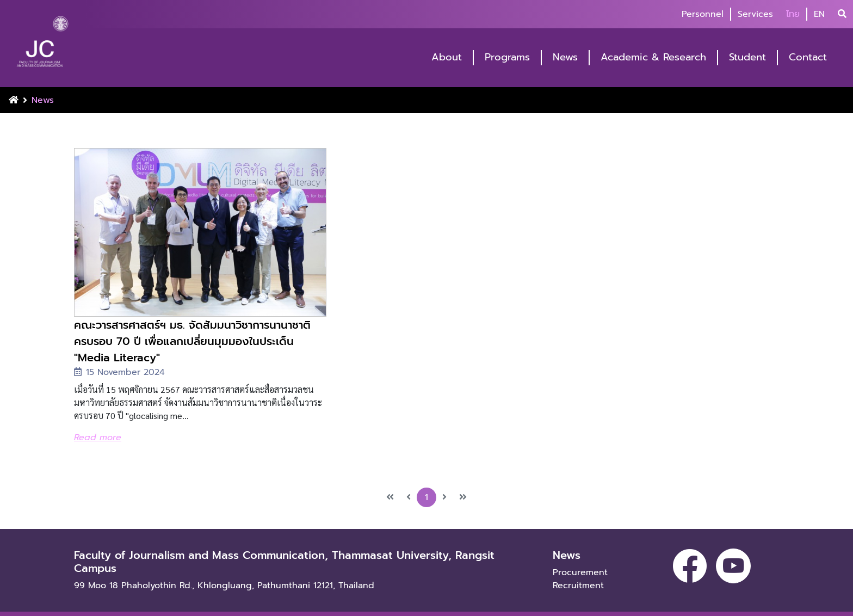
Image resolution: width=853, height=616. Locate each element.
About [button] (447, 57)
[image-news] (187, 224)
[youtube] (733, 549)
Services (755, 14)
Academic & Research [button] (653, 57)
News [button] (565, 57)
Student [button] (747, 57)
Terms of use (171, 605)
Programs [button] (507, 57)
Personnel (703, 14)
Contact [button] (808, 57)
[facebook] (690, 549)
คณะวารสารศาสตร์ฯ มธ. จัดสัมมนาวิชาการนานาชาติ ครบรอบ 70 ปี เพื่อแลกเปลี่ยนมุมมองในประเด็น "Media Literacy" (184, 324)
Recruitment (578, 568)
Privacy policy (101, 605)
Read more (98, 420)
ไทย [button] (793, 14)
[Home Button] (14, 100)
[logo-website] (42, 45)
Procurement (580, 555)
